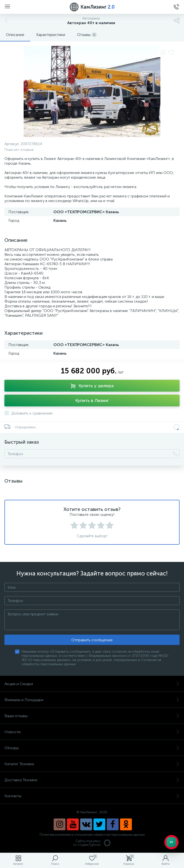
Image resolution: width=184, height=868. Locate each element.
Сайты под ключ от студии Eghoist (92, 843)
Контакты (92, 796)
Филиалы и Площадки (92, 700)
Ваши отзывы (92, 716)
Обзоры (92, 748)
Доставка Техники (92, 780)
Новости (92, 732)
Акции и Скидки (92, 684)
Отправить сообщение (92, 640)
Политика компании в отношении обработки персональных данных (92, 835)
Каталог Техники (92, 764)
